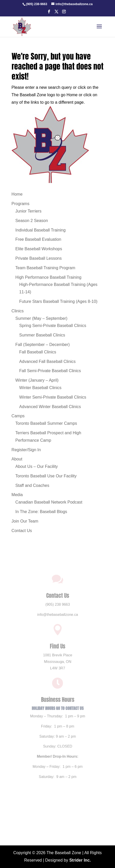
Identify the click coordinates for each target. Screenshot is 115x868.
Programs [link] (20, 204)
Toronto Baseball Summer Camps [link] (46, 423)
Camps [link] (18, 416)
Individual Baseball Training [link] (41, 230)
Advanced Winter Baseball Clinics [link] (50, 407)
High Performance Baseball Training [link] (48, 277)
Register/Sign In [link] (26, 450)
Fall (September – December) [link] (43, 345)
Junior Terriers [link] (28, 211)
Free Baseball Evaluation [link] (38, 239)
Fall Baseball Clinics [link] (38, 352)
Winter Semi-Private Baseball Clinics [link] (53, 397)
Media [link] (17, 495)
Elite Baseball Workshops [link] (39, 249)
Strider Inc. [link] (80, 860)
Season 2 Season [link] (32, 221)
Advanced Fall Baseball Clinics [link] (48, 361)
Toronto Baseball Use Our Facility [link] (46, 476)
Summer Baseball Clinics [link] (42, 335)
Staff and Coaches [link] (32, 485)
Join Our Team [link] (25, 521)
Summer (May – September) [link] (42, 318)
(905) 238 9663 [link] (58, 609)
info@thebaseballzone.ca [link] (58, 619)
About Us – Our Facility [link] (37, 466)
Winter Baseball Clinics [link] (40, 388)
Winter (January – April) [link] (37, 380)
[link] (36, 4)
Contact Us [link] (22, 531)
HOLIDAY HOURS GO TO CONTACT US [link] (58, 708)
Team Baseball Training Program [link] (45, 268)
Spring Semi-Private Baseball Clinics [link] (53, 326)
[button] (49, 13)
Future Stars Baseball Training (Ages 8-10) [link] (58, 301)
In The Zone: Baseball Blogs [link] (41, 512)
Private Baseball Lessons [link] (39, 258)
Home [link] (17, 194)
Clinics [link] (18, 311)
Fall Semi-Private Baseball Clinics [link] (50, 371)
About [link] (17, 459)
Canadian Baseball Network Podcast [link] (49, 502)
